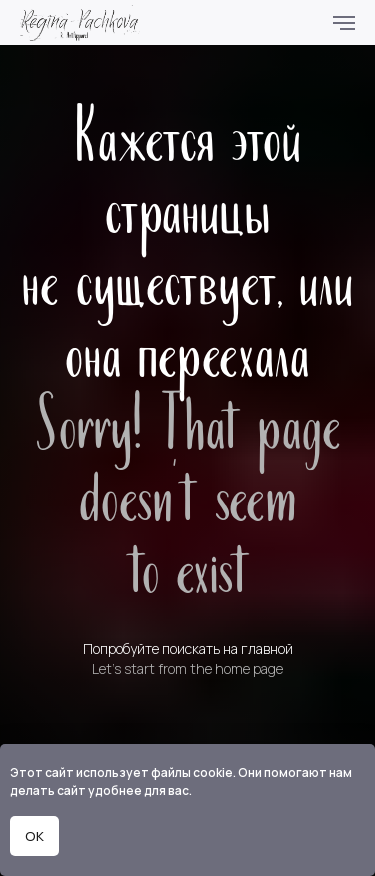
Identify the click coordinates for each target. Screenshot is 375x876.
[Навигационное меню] (344, 23)
